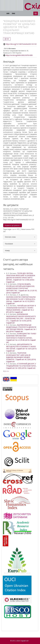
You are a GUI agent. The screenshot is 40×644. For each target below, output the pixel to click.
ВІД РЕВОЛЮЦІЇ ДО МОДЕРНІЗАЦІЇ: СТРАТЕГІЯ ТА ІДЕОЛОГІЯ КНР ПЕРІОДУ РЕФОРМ (21, 327)
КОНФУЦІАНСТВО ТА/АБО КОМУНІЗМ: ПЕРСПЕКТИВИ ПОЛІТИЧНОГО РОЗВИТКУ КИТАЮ (21, 336)
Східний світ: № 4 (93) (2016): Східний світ (21, 368)
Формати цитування (13, 225)
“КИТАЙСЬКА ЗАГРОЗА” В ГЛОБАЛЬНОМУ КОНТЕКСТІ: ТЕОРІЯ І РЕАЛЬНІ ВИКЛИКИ (21, 308)
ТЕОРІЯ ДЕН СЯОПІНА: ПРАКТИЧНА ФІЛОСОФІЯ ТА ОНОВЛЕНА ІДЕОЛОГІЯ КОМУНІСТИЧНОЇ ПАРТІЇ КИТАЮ (21, 277)
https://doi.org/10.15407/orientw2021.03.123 (21, 44)
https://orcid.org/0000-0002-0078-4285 (19, 55)
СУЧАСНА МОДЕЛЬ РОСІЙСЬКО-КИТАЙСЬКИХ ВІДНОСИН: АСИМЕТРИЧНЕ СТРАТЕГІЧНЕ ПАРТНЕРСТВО (20, 287)
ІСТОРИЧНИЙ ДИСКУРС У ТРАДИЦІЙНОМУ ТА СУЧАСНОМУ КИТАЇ (21, 365)
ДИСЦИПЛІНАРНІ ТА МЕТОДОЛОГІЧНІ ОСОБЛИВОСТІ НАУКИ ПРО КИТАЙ (21, 346)
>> (8, 371)
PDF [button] (8, 39)
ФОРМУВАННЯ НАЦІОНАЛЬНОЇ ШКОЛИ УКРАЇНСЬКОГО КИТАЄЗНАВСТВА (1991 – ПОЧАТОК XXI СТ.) (21, 317)
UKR (8, 13)
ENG (13, 13)
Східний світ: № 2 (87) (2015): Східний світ (20, 311)
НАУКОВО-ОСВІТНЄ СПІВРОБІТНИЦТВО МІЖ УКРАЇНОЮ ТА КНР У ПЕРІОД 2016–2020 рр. (21, 299)
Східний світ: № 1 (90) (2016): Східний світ (21, 330)
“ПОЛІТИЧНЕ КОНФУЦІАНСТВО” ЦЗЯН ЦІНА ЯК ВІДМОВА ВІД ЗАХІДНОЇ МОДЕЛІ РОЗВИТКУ (18, 356)
